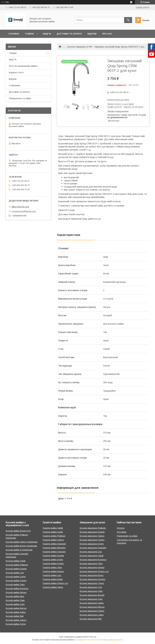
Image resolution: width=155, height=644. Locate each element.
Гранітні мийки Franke (53, 564)
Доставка (121, 532)
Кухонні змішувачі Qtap (91, 591)
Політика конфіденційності (111, 640)
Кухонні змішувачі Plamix (92, 611)
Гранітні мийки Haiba (53, 587)
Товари (29, 34)
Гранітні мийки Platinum (54, 536)
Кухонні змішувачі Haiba (92, 603)
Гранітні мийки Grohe (53, 560)
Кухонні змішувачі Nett (91, 619)
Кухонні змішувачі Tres (91, 587)
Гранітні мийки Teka (52, 567)
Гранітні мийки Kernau (53, 571)
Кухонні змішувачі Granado (93, 548)
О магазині (14, 85)
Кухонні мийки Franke (16, 581)
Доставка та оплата (69, 34)
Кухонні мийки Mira (15, 596)
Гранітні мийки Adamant (54, 544)
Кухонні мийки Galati (16, 561)
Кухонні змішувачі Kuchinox (93, 560)
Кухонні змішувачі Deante (92, 532)
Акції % (47, 34)
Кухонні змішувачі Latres (92, 615)
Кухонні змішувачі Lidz (91, 552)
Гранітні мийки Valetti (53, 528)
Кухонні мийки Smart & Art (18, 531)
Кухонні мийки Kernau (16, 592)
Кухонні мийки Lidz (15, 573)
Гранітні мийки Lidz (52, 575)
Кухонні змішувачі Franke (92, 540)
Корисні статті (16, 73)
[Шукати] (128, 20)
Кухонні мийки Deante (16, 569)
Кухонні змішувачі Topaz (92, 583)
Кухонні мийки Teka (15, 585)
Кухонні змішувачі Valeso (92, 536)
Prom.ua (92, 637)
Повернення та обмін (20, 98)
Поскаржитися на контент (86, 640)
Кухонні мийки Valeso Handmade (22, 542)
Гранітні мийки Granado (54, 552)
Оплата (121, 528)
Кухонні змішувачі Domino (93, 579)
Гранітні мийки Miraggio (54, 548)
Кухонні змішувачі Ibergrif (92, 595)
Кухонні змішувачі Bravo (92, 575)
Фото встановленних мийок (23, 66)
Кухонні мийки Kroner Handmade (21, 546)
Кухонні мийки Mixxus (16, 608)
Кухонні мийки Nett (15, 616)
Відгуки (92, 34)
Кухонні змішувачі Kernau (92, 567)
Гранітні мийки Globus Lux (55, 583)
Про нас (107, 34)
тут (99, 219)
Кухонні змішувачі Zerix (91, 599)
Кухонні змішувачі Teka (91, 564)
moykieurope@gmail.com (24, 211)
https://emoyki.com (20, 207)
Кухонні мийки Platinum (17, 565)
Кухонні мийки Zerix (15, 604)
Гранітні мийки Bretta (53, 579)
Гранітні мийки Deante (53, 556)
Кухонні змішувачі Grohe (92, 544)
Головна (14, 34)
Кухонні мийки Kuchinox (17, 588)
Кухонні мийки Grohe (16, 577)
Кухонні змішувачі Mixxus (92, 607)
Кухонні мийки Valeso (16, 620)
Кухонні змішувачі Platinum (93, 528)
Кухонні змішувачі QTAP (80, 47)
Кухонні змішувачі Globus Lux (94, 571)
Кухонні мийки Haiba (16, 612)
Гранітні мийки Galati (53, 532)
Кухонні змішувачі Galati (92, 556)
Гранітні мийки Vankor (53, 540)
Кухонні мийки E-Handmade (19, 550)
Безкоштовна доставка (118, 100)
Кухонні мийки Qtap (15, 600)
